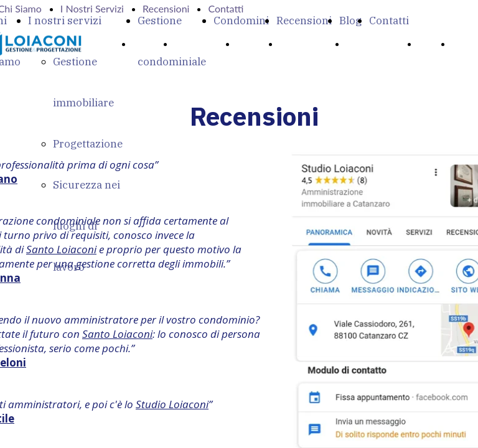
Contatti (389, 21)
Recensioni (304, 21)
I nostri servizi (65, 21)
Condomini (241, 21)
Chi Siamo (201, 44)
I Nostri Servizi (92, 8)
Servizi (254, 44)
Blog (350, 21)
